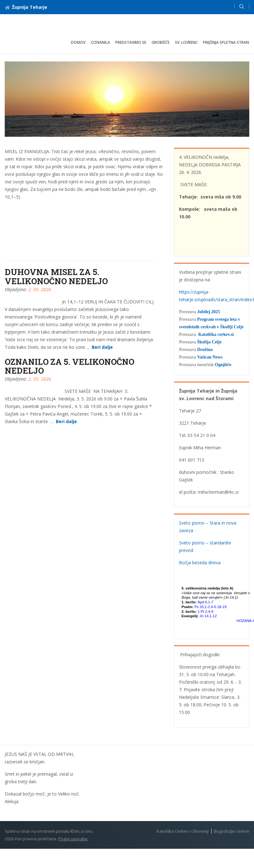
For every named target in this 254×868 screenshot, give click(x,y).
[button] (242, 6)
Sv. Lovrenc (186, 42)
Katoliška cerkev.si (216, 334)
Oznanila (100, 42)
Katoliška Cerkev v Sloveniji (183, 831)
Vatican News (210, 357)
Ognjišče (223, 365)
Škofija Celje (209, 342)
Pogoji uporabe (73, 839)
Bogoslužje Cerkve (232, 831)
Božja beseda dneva (200, 563)
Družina (205, 350)
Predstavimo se (131, 42)
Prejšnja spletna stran (226, 42)
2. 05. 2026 (40, 289)
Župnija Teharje (26, 7)
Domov (78, 42)
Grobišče (161, 42)
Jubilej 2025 (208, 312)
